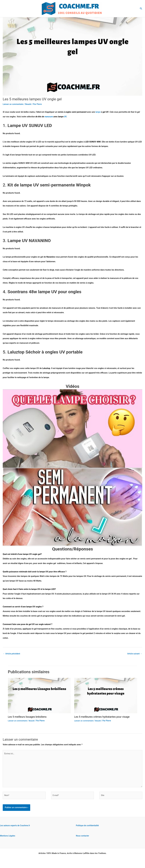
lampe (99, 112)
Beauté (30, 104)
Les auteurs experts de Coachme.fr (16, 829)
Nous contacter (83, 839)
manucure (49, 117)
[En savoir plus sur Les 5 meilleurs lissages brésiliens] (39, 696)
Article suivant (134, 654)
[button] (141, 9)
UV (66, 117)
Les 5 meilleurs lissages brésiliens (29, 717)
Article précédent (12, 654)
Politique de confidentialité (88, 829)
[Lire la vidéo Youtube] (72, 429)
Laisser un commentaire (14, 104)
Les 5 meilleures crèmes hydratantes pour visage (104, 717)
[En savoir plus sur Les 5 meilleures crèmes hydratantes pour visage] (106, 696)
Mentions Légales (8, 839)
